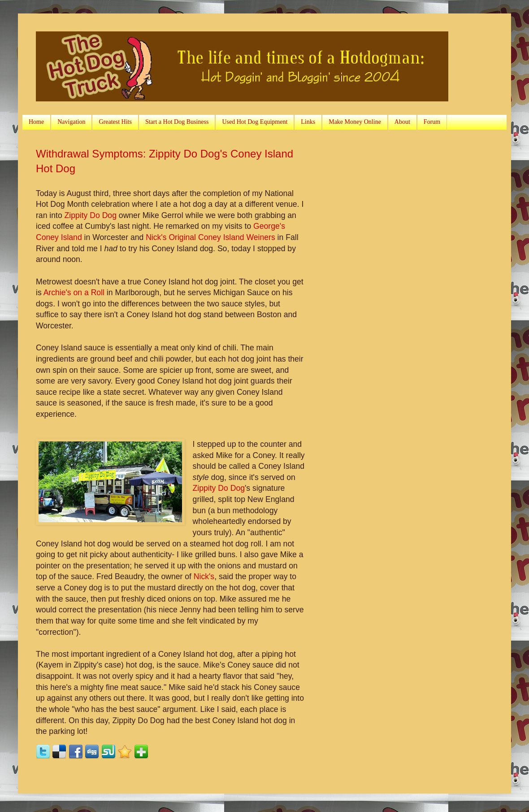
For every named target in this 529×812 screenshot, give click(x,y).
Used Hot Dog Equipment (255, 122)
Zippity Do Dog (91, 215)
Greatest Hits (115, 122)
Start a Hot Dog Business (177, 122)
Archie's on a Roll (74, 292)
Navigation (71, 122)
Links (308, 122)
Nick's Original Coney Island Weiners (210, 237)
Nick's (204, 576)
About (402, 122)
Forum (432, 122)
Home (36, 122)
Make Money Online (355, 122)
